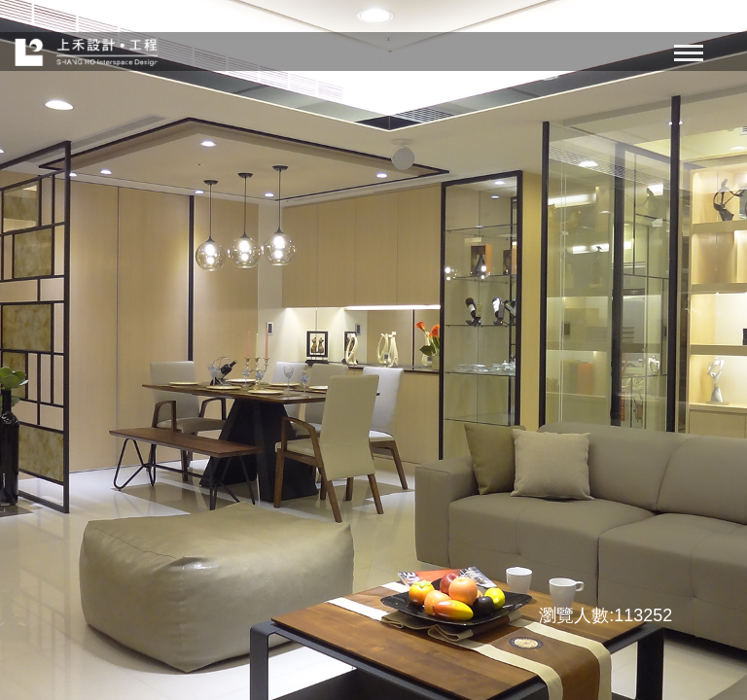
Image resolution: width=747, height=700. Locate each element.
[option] (373, 350)
